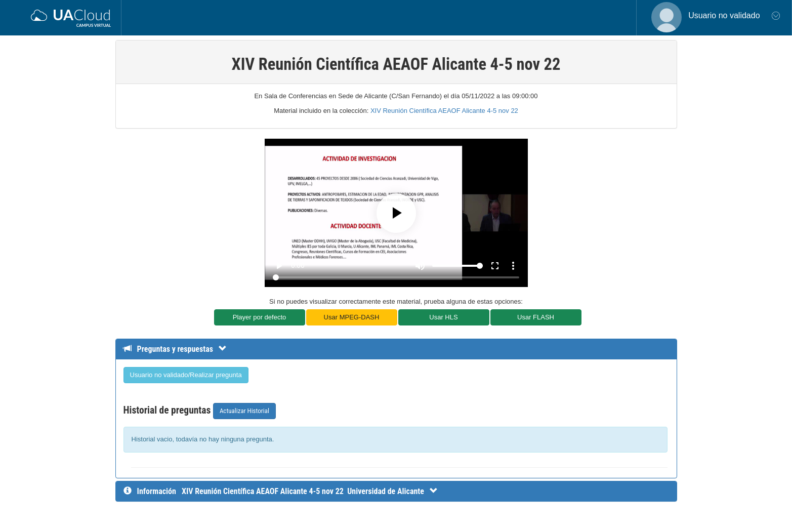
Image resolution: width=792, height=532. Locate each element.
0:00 (298, 265)
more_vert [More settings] (513, 266)
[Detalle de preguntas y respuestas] (180, 349)
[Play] (396, 213)
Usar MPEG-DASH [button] (352, 317)
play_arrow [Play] (279, 266)
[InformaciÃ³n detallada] (310, 491)
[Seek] (396, 277)
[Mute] (420, 266)
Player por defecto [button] (260, 317)
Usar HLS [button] (443, 317)
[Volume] (457, 266)
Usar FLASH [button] (536, 317)
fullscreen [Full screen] (495, 266)
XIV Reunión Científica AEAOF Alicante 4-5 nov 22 (444, 111)
